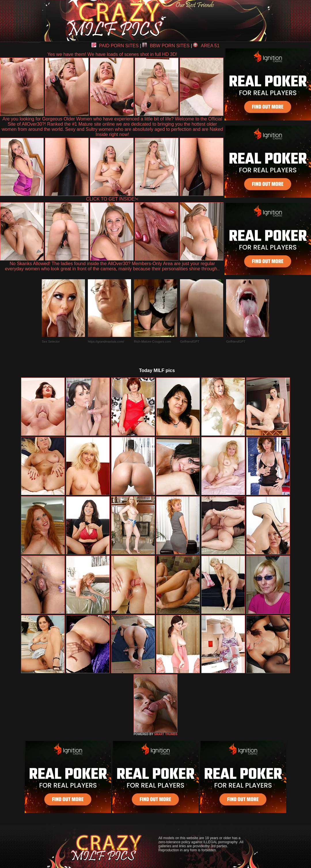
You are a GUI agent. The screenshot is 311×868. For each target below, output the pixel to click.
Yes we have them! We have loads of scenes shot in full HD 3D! (112, 54)
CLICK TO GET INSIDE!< (112, 199)
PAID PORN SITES (115, 46)
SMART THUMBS (166, 734)
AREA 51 (206, 46)
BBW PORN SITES (166, 46)
